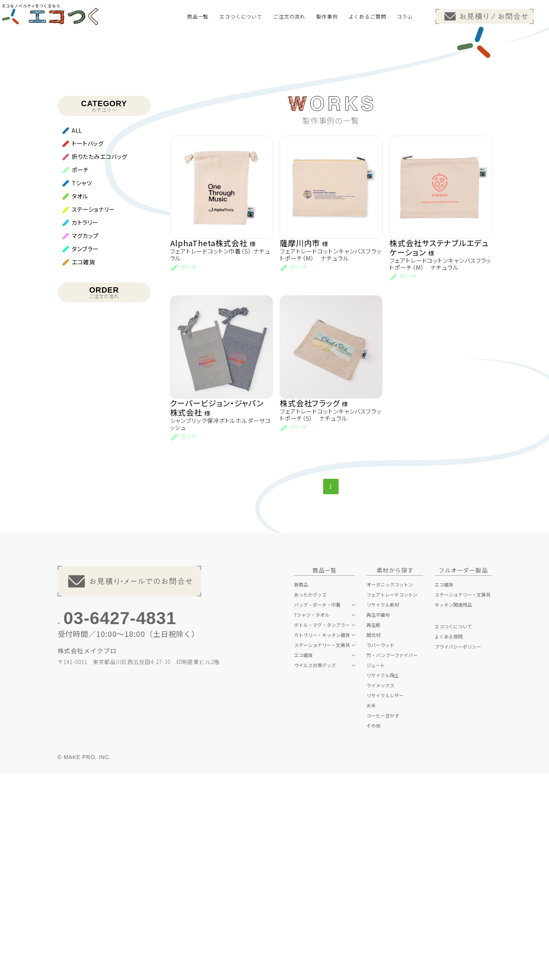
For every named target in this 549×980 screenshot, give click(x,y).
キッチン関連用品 (453, 811)
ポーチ (80, 372)
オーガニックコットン (390, 790)
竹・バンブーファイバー (392, 861)
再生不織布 (378, 821)
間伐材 (373, 841)
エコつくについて (453, 832)
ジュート (376, 871)
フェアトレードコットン (392, 801)
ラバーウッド (380, 851)
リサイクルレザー (385, 901)
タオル (80, 399)
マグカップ (85, 438)
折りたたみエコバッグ (100, 359)
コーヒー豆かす (383, 921)
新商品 (301, 790)
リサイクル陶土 (383, 881)
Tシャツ (82, 386)
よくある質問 (449, 842)
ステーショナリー (93, 412)
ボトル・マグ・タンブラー (322, 831)
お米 (371, 911)
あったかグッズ (310, 801)
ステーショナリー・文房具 (322, 851)
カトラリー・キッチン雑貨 (322, 841)
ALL (77, 333)
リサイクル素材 (383, 811)
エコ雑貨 (83, 465)
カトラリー (85, 425)
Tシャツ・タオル (312, 821)
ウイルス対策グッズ (315, 871)
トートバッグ (88, 346)
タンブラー (85, 451)
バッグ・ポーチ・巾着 (317, 811)
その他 (373, 932)
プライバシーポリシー (458, 852)
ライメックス (380, 891)
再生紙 (373, 831)
